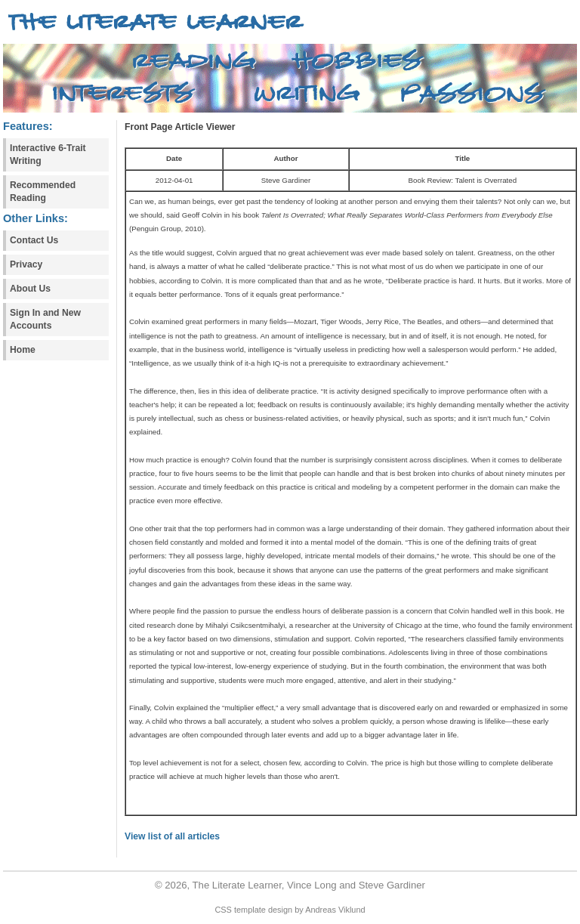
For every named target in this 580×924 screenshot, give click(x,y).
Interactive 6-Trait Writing (48, 155)
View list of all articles (172, 836)
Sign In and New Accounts (45, 319)
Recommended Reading (43, 192)
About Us (30, 289)
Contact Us (34, 240)
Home (23, 350)
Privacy (26, 264)
